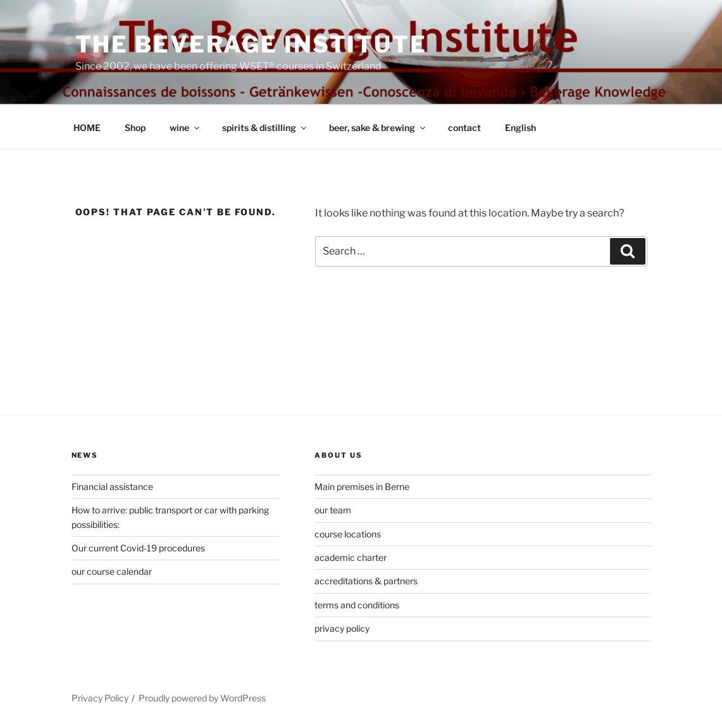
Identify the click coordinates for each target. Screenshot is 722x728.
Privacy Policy (100, 698)
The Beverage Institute (251, 44)
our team (333, 510)
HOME (87, 128)
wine (185, 128)
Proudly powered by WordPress (202, 698)
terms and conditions (357, 605)
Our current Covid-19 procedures (138, 548)
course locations (348, 534)
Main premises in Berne (362, 486)
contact (464, 128)
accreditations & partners (366, 581)
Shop (135, 128)
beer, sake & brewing (378, 128)
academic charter (351, 557)
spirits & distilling (265, 128)
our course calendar (112, 571)
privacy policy (342, 628)
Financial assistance (112, 486)
